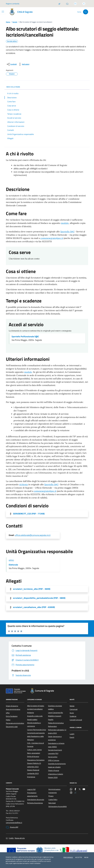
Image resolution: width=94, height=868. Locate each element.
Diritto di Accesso (33, 756)
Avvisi (72, 713)
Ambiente (31, 713)
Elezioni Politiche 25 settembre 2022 (34, 765)
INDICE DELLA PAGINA (47, 87)
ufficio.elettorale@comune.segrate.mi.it (33, 535)
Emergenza (31, 777)
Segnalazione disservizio (36, 800)
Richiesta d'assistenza (35, 803)
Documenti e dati (12, 727)
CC (7, 838)
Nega (86, 857)
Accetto (79, 857)
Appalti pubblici (32, 720)
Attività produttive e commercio (34, 724)
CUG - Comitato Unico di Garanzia (35, 745)
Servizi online (53, 757)
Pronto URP (12, 827)
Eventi (72, 737)
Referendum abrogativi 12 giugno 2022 (57, 731)
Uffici (11, 560)
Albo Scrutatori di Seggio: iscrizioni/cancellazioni (36, 707)
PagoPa (51, 720)
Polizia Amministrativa (56, 723)
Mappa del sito (20, 838)
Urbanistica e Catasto (56, 774)
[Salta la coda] (59, 4)
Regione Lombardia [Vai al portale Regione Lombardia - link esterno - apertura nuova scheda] (13, 4)
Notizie (72, 706)
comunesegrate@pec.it (52, 238)
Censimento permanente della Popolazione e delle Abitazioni (36, 736)
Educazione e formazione (36, 760)
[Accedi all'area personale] (84, 4)
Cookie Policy (53, 800)
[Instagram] (71, 793)
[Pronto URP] (67, 4)
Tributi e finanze (54, 770)
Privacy (51, 796)
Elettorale (13, 565)
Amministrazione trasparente (54, 791)
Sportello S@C (67, 232)
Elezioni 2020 (53, 777)
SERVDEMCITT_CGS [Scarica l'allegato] (29, 514)
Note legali (52, 803)
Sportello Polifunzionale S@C (25, 337)
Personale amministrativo (15, 723)
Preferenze (68, 857)
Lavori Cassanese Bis (56, 713)
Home (8, 22)
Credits (11, 838)
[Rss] (75, 793)
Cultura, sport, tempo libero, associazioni (34, 751)
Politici (8, 720)
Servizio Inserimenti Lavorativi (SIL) (55, 752)
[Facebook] (75, 789)
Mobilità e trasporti (55, 716)
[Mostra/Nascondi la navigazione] (3, 12)
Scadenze (73, 716)
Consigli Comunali (76, 720)
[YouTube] (84, 789)
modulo (65, 223)
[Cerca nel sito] (86, 12)
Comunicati (74, 709)
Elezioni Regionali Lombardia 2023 (33, 772)
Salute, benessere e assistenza (55, 738)
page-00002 (52, 747)
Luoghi (72, 734)
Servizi (15, 22)
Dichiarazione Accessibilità (58, 806)
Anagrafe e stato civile (35, 716)
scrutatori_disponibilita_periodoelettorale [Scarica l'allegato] (39, 598)
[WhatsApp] (71, 789)
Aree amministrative (13, 709)
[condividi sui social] (12, 64)
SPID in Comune (54, 760)
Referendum (52, 726)
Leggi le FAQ (31, 789)
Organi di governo (12, 706)
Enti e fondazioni (12, 716)
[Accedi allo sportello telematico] (75, 4)
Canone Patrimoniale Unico (37, 730)
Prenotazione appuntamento (32, 794)
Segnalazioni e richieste (56, 743)
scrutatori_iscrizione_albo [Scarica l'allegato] (32, 589)
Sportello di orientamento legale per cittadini (57, 765)
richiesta (23, 484)
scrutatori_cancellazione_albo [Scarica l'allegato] (34, 607)
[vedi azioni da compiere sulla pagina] (24, 64)
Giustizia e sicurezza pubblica (55, 707)
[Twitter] (80, 789)
